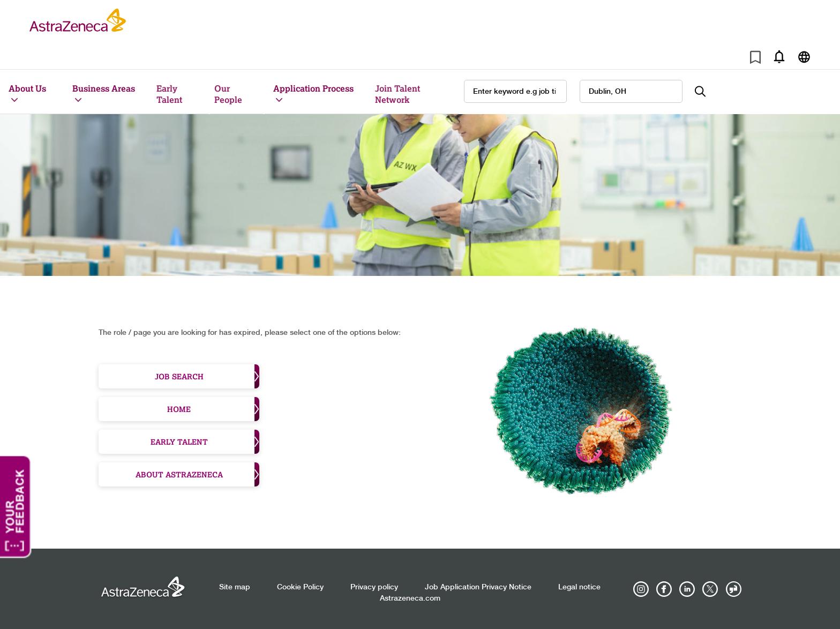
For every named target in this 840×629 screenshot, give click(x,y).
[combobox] (631, 91)
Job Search (207, 376)
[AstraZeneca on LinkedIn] (687, 589)
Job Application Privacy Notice (478, 587)
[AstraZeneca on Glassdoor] (733, 589)
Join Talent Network (397, 94)
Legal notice (579, 587)
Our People (228, 94)
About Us (27, 88)
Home (213, 409)
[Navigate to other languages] (804, 57)
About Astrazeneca (198, 474)
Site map (235, 587)
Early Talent (169, 94)
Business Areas (104, 88)
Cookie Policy (300, 587)
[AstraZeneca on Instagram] (641, 589)
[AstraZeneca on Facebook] (664, 589)
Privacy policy (374, 587)
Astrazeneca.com (410, 598)
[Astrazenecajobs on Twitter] (710, 589)
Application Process (313, 88)
